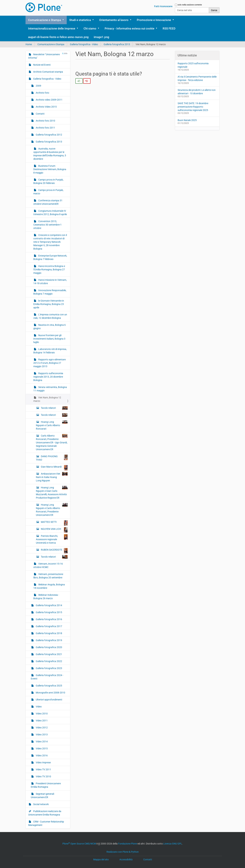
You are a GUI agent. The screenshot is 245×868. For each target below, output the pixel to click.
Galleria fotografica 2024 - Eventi (47, 677)
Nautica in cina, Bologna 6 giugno (50, 327)
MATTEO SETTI (54, 523)
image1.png (101, 37)
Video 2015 (41, 749)
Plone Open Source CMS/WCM (79, 844)
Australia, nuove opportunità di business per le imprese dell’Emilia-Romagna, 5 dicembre (50, 154)
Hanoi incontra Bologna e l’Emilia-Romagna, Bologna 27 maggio (49, 270)
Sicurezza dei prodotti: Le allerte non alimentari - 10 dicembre (197, 92)
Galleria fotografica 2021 (49, 654)
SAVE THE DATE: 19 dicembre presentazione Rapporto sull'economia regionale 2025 (193, 107)
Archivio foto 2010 (45, 121)
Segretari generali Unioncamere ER (42, 796)
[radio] (79, 81)
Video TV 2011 (43, 769)
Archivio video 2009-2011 (49, 100)
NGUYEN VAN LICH (54, 530)
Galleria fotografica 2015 (49, 612)
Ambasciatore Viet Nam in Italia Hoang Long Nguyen (52, 477)
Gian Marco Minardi (54, 468)
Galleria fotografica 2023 (49, 668)
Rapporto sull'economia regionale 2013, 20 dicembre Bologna (48, 377)
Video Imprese (43, 762)
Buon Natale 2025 (187, 120)
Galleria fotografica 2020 (49, 647)
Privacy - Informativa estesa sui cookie (129, 28)
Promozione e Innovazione (154, 20)
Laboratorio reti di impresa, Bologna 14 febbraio (50, 351)
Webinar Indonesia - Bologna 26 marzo (46, 597)
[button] (64, 20)
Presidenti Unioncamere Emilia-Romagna (46, 785)
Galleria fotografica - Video (84, 44)
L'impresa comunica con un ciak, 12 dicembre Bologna (50, 316)
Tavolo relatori (54, 408)
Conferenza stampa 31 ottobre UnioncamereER (48, 202)
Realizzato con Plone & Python (123, 852)
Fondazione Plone (128, 844)
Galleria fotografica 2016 (49, 619)
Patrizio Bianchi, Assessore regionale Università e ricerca (52, 539)
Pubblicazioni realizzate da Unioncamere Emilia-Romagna (45, 813)
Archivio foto (42, 93)
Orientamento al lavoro (114, 20)
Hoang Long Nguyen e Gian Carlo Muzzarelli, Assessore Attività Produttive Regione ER (52, 492)
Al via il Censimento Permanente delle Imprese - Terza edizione (197, 78)
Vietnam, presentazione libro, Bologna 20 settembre (48, 576)
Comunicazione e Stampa (44, 20)
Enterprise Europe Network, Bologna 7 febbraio (50, 257)
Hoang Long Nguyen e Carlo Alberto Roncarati (52, 425)
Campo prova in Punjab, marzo (48, 192)
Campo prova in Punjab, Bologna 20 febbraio (48, 181)
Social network (41, 804)
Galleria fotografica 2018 (49, 633)
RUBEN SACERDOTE (54, 551)
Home (29, 44)
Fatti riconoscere (163, 6)
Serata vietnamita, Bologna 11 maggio (50, 389)
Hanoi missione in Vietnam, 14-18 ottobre (50, 282)
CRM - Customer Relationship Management (46, 823)
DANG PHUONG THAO (52, 458)
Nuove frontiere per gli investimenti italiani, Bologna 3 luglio (49, 339)
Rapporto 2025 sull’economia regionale (193, 65)
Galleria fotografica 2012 (49, 135)
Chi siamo (90, 28)
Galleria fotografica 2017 (49, 626)
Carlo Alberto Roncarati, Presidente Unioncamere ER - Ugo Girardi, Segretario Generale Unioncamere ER (52, 442)
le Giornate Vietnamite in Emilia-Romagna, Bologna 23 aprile (49, 304)
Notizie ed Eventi (42, 65)
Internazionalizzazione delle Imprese (52, 28)
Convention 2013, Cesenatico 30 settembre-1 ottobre (47, 225)
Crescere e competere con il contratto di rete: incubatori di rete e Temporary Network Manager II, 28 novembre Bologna (50, 242)
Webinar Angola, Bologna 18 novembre (49, 586)
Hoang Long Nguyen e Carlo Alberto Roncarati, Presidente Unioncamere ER (52, 510)
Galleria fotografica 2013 (117, 44)
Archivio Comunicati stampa (48, 72)
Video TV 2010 (43, 776)
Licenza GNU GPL (173, 844)
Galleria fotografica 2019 (49, 640)
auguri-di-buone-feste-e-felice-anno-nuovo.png (58, 37)
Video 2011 (41, 721)
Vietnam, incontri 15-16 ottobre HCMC (48, 565)
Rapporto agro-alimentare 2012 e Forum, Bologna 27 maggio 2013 (50, 363)
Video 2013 (41, 735)
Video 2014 (41, 742)
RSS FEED (169, 28)
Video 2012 (41, 728)
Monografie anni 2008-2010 (50, 693)
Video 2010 (41, 714)
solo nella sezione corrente (190, 5)
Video (38, 707)
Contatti (40, 114)
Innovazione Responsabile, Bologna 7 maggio (50, 292)
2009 (38, 86)
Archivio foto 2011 (45, 128)
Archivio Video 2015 (46, 107)
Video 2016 (41, 755)
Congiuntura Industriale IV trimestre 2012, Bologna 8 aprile (50, 213)
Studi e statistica (80, 20)
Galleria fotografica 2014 (49, 605)
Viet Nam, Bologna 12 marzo (47, 399)
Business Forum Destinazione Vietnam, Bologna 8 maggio (50, 169)
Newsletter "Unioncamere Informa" (48, 56)
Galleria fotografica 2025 (49, 686)
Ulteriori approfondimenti (49, 700)
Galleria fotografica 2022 (49, 661)
